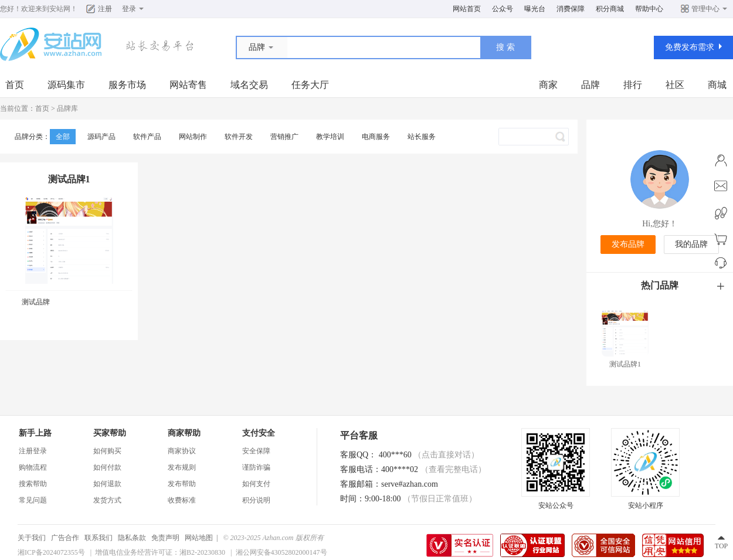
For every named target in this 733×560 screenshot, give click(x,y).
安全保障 (256, 451)
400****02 (434, 469)
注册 (105, 9)
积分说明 (256, 500)
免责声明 (165, 538)
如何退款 (107, 484)
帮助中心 (649, 9)
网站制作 (193, 137)
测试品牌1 (625, 339)
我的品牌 (691, 244)
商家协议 (182, 451)
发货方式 (107, 500)
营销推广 (284, 137)
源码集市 (66, 85)
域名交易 (249, 85)
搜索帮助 (33, 484)
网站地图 (199, 538)
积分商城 (610, 9)
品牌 (591, 85)
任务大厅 (310, 85)
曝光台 (535, 9)
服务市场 (127, 85)
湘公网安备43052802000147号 (281, 552)
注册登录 (33, 451)
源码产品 (101, 137)
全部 (63, 137)
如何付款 (107, 467)
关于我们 (32, 538)
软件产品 (147, 137)
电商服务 (376, 137)
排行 (633, 85)
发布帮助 (182, 484)
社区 (675, 85)
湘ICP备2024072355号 (51, 552)
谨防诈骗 (256, 467)
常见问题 (33, 500)
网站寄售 (188, 85)
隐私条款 (132, 538)
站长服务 (422, 137)
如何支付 (256, 484)
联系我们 (99, 538)
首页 (15, 85)
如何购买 (107, 451)
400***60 (429, 455)
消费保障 (571, 9)
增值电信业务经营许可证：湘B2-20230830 (160, 552)
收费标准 (182, 500)
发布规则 (182, 467)
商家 (548, 85)
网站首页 (467, 9)
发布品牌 (628, 244)
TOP (721, 546)
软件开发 (239, 137)
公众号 (503, 9)
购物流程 (33, 467)
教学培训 (330, 137)
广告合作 (65, 538)
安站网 (60, 9)
